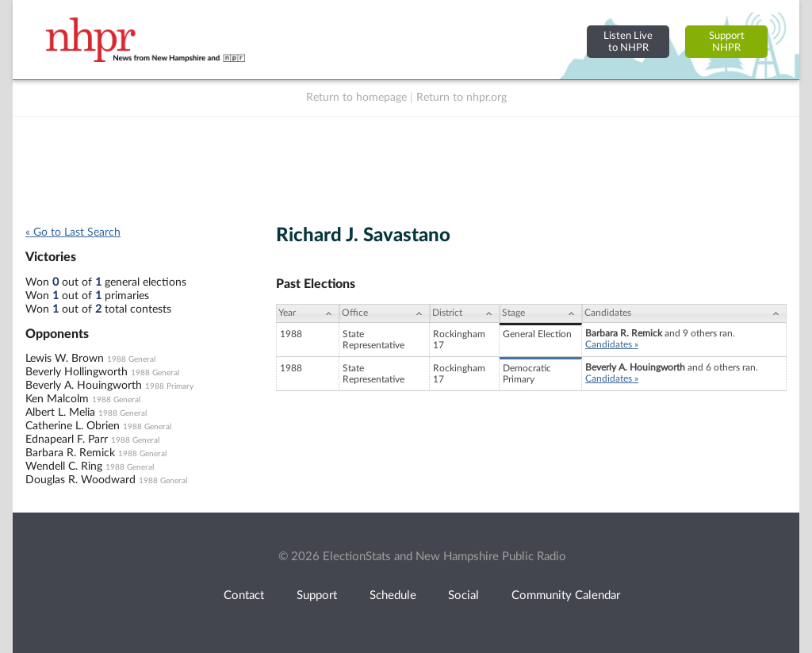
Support (317, 595)
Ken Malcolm (57, 399)
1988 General (131, 359)
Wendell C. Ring (64, 467)
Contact (244, 595)
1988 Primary (169, 386)
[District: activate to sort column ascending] (465, 313)
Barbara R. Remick (70, 453)
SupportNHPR (727, 42)
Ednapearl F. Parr (67, 440)
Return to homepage (356, 98)
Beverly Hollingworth (77, 372)
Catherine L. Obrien (73, 426)
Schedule (393, 595)
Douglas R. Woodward (80, 480)
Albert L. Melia (60, 413)
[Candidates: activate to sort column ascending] (684, 313)
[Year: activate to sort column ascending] (308, 313)
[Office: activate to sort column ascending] (385, 313)
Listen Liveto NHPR (628, 42)
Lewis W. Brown (65, 359)
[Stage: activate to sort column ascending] (541, 313)
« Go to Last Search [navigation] (73, 232)
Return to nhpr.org (462, 98)
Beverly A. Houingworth (84, 386)
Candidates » (612, 344)
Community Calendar (566, 595)
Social (463, 595)
